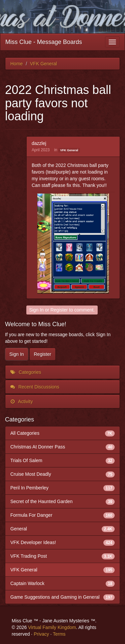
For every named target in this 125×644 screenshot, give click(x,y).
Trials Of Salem (62, 460)
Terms (59, 634)
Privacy (41, 634)
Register (59, 310)
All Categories (62, 433)
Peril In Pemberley (62, 488)
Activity (21, 401)
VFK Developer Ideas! (62, 542)
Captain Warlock (62, 583)
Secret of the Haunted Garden (62, 501)
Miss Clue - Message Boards (44, 42)
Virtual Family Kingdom (52, 627)
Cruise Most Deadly (62, 474)
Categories (26, 372)
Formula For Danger (62, 515)
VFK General (69, 150)
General (62, 529)
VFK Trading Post (62, 556)
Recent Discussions (35, 387)
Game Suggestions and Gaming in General (62, 597)
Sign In (36, 310)
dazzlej (39, 143)
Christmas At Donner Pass (62, 447)
